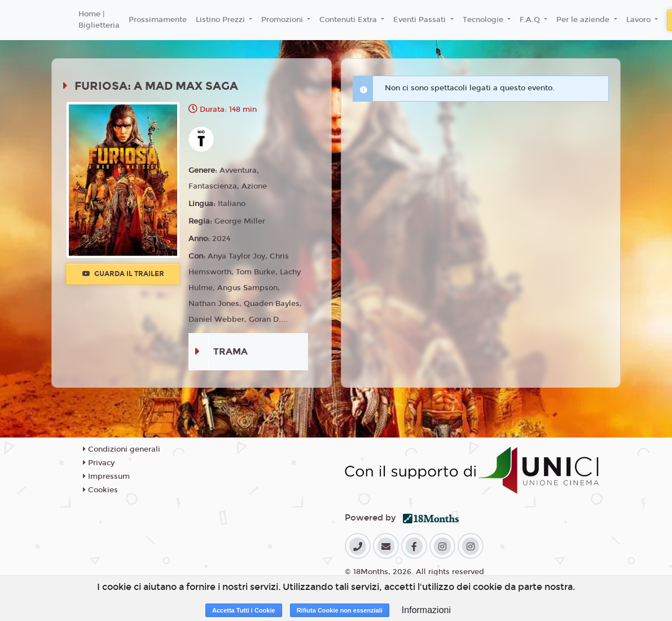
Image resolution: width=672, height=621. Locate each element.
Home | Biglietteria (99, 20)
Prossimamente (158, 20)
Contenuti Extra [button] (349, 20)
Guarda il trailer (123, 274)
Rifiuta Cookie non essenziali (340, 610)
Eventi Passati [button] (421, 20)
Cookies (100, 490)
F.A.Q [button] (531, 20)
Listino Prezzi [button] (221, 20)
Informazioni (426, 610)
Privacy (99, 463)
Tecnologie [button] (484, 20)
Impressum (106, 476)
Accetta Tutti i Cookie (244, 610)
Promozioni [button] (283, 20)
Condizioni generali (122, 449)
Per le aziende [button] (584, 20)
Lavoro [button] (640, 20)
